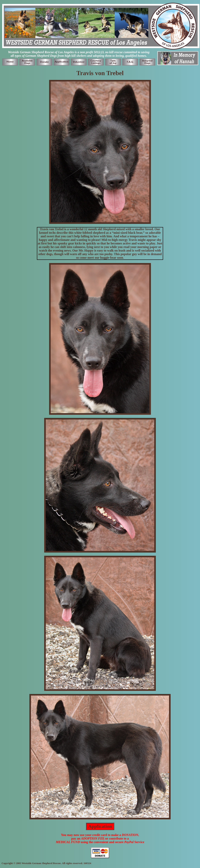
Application (100, 826)
